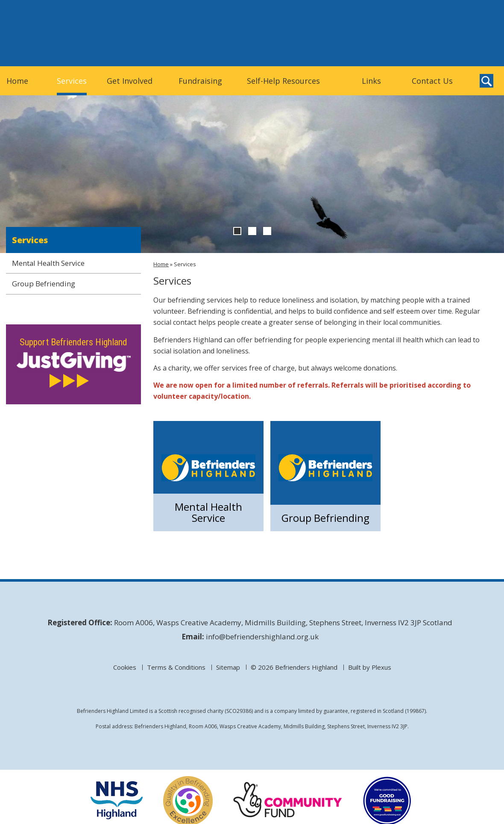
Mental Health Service (208, 512)
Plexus (381, 667)
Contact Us (432, 81)
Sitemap (228, 667)
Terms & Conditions (176, 667)
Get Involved (130, 81)
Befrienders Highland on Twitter (469, 51)
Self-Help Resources (283, 81)
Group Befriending (325, 518)
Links (371, 81)
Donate (425, 33)
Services (72, 81)
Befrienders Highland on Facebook (486, 51)
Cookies (125, 667)
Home (17, 81)
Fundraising (200, 81)
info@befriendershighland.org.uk (262, 637)
